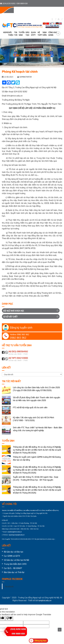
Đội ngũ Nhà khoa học (14, 311)
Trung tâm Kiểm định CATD (15, 564)
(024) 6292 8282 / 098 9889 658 (15, 3)
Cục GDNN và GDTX (12, 556)
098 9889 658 (18, 634)
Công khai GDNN (53, 33)
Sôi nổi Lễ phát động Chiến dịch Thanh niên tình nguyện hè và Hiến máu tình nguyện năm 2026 (37, 399)
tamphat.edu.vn (45, 600)
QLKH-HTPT (34, 33)
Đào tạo (27, 33)
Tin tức (16, 33)
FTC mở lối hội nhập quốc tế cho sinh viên (30, 407)
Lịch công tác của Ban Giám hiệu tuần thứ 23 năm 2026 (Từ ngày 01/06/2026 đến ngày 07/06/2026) (36, 389)
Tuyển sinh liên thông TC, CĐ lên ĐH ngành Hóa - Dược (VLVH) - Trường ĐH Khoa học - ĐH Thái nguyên (36, 478)
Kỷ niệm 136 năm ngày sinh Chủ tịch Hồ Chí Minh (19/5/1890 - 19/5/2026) (34, 419)
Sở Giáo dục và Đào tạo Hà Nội (16, 560)
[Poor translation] (9, 618)
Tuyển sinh (22, 33)
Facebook (9, 586)
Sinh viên (45, 33)
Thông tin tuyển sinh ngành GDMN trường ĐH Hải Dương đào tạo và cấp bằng (37, 458)
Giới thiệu (11, 33)
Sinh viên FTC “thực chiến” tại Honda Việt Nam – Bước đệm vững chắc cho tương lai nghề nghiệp (38, 429)
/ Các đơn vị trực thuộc (37, 49)
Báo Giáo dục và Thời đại (14, 572)
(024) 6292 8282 (18, 629)
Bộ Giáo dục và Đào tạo (13, 551)
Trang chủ (22, 49)
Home (6, 32)
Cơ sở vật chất (10, 316)
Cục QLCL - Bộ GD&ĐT (13, 568)
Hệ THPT (40, 33)
